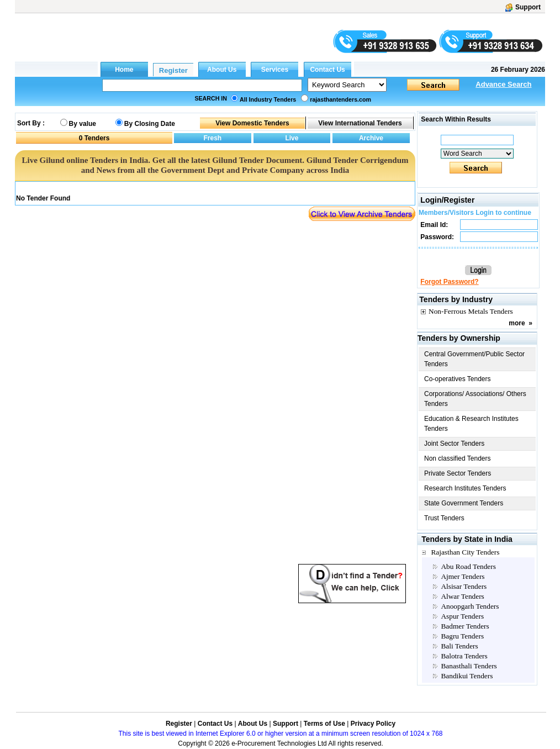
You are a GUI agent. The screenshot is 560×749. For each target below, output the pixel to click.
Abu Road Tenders (468, 566)
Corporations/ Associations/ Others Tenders (475, 399)
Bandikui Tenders (467, 676)
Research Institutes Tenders (465, 488)
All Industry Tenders (268, 99)
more (517, 323)
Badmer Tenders (465, 626)
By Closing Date (150, 124)
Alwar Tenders (462, 596)
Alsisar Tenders (464, 586)
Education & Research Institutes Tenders (471, 424)
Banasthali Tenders (469, 666)
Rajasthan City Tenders (465, 552)
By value (83, 124)
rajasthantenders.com (340, 99)
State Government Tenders (464, 503)
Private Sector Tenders (458, 473)
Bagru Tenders (462, 636)
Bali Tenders (459, 646)
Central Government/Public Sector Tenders (474, 359)
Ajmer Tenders (463, 576)
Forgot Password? (449, 282)
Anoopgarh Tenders (470, 606)
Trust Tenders (444, 518)
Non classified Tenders (458, 458)
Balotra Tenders (464, 656)
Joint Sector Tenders (454, 444)
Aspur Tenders (462, 616)
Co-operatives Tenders (458, 379)
